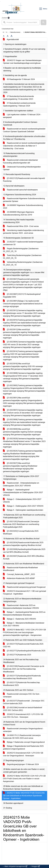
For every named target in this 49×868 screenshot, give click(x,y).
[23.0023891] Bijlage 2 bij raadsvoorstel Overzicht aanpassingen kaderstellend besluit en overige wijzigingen (23, 304)
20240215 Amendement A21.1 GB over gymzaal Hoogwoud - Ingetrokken (24, 592)
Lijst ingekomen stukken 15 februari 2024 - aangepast (22, 116)
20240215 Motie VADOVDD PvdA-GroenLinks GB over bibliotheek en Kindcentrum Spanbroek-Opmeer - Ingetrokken (24, 796)
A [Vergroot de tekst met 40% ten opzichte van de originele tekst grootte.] (12, 36)
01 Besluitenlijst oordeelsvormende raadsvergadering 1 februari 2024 (19, 104)
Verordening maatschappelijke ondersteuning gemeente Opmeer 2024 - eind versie (23, 232)
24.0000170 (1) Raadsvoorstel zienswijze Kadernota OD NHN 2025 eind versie (22, 737)
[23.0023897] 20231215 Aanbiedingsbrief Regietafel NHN (22, 296)
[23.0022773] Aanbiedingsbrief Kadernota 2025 (24, 651)
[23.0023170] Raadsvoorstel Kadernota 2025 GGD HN (23, 645)
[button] (43, 22)
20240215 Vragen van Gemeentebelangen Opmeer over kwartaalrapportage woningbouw (22, 62)
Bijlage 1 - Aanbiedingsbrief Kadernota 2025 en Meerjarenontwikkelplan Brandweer (24, 613)
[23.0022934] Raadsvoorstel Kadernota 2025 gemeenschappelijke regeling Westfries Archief (23, 544)
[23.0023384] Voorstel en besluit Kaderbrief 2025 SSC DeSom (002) (22, 709)
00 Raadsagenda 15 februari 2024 (19, 79)
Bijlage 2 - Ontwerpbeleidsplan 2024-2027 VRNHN (22, 501)
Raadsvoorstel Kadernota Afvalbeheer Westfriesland (20, 569)
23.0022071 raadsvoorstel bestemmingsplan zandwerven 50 (23, 243)
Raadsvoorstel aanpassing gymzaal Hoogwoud (24, 587)
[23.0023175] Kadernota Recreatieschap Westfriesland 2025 (21, 684)
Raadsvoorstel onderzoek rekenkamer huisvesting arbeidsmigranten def (20, 161)
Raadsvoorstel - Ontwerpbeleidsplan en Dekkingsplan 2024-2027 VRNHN (21, 484)
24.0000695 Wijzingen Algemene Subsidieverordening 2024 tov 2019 (18, 213)
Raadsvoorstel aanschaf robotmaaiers (20, 190)
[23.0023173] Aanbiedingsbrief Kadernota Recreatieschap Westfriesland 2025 (22, 677)
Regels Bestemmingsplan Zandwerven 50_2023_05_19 (21, 250)
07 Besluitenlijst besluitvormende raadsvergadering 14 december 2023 (18, 98)
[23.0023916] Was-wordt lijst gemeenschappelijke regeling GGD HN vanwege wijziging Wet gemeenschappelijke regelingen (23, 366)
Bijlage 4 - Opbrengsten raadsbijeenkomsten (23, 510)
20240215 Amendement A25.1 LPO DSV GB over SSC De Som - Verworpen (23, 716)
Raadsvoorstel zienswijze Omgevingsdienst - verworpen (23, 730)
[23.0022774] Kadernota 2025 (17, 655)
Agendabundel (11, 39)
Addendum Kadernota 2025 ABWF (19, 578)
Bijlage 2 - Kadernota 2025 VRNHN (19, 619)
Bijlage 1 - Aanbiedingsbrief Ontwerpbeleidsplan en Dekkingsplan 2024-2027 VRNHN (23, 492)
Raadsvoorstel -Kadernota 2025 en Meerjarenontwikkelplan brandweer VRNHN (21, 607)
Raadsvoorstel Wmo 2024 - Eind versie (21, 226)
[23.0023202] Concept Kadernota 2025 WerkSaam (21, 532)
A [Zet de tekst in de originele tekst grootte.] (4, 36)
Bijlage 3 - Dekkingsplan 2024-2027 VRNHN (23, 506)
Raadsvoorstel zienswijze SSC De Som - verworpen (22, 695)
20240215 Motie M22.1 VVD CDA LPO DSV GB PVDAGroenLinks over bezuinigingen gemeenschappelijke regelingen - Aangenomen (24, 632)
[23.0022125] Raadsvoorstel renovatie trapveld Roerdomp (24, 180)
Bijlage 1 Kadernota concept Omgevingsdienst (24, 742)
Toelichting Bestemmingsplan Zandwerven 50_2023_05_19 (22, 257)
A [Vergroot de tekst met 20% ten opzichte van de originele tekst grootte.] (8, 36)
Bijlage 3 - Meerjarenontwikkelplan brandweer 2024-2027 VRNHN (24, 624)
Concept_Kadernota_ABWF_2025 (19, 574)
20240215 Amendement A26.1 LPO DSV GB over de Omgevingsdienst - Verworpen (23, 754)
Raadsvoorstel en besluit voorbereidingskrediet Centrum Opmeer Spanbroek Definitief (24, 130)
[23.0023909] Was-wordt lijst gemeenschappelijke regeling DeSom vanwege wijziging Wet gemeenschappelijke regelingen (22, 432)
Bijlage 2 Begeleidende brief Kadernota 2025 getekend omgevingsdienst (23, 747)
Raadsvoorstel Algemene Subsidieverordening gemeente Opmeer (24, 200)
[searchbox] (21, 22)
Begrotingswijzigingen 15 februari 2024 (21, 764)
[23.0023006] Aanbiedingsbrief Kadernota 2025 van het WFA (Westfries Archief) (24, 551)
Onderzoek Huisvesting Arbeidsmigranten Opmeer (22, 168)
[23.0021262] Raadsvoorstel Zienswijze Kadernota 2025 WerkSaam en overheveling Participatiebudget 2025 (21, 524)
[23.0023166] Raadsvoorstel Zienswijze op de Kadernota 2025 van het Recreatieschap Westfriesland (24, 669)
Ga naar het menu (1, 1)
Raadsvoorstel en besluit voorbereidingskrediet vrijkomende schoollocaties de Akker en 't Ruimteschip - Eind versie (24, 146)
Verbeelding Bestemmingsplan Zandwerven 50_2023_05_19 (23, 263)
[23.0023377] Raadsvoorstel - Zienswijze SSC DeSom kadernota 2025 (24, 702)
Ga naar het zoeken (0, 1)
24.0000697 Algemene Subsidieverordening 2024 (23, 207)
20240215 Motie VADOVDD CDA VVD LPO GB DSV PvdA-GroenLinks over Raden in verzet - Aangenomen (24, 779)
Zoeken (4, 18)
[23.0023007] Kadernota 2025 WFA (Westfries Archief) (24, 557)
